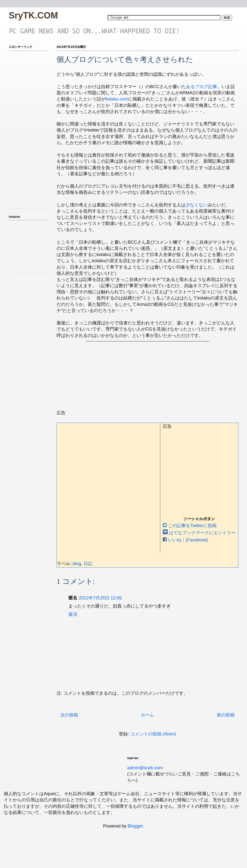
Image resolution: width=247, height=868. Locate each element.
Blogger (135, 826)
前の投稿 (226, 715)
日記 (88, 564)
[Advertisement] (125, 380)
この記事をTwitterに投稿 (190, 526)
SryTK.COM (33, 15)
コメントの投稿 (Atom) (153, 734)
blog (77, 564)
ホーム (147, 715)
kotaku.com (117, 99)
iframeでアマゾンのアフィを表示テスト (28, 246)
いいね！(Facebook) (185, 540)
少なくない (197, 205)
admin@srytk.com (145, 768)
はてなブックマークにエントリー (199, 533)
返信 (73, 614)
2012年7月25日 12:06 (100, 598)
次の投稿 (69, 715)
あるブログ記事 (202, 87)
